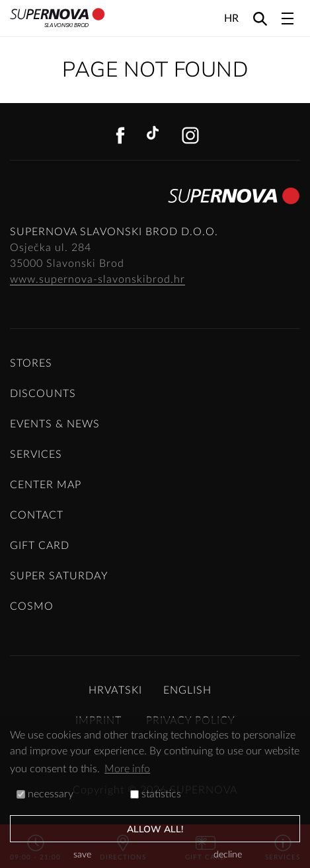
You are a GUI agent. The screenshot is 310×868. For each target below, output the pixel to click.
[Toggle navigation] (288, 18)
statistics (156, 794)
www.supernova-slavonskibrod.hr (97, 279)
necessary (45, 794)
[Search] (260, 18)
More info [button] (127, 769)
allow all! (155, 829)
